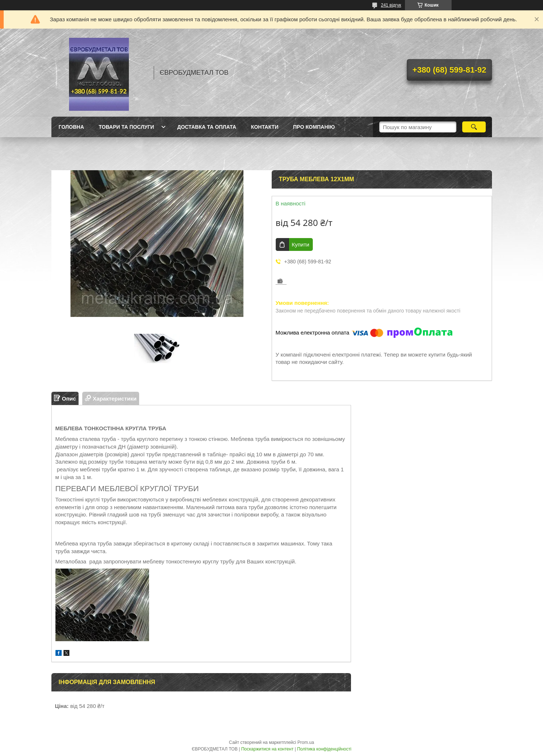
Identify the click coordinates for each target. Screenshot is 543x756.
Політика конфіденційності (324, 749)
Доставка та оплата (207, 127)
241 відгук (391, 5)
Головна (71, 127)
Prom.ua (306, 742)
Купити (301, 244)
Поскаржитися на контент (267, 749)
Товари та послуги (126, 127)
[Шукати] (474, 127)
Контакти (265, 127)
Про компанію (314, 127)
